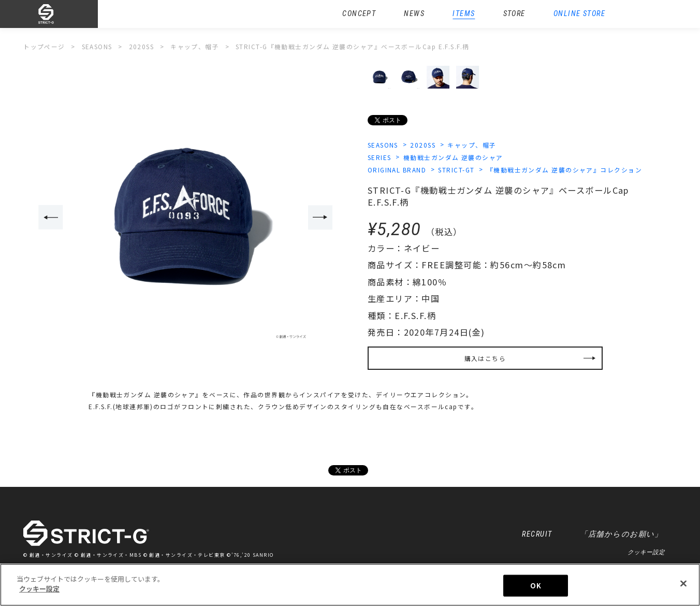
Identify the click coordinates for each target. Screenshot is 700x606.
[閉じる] (683, 584)
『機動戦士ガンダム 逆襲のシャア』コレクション (564, 170)
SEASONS (383, 145)
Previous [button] (50, 217)
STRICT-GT (456, 170)
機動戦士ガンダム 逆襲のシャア (453, 157)
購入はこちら (485, 358)
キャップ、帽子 (472, 145)
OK (535, 586)
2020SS (423, 145)
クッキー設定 (646, 552)
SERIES (380, 157)
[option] (186, 218)
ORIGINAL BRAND (397, 170)
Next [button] (320, 217)
